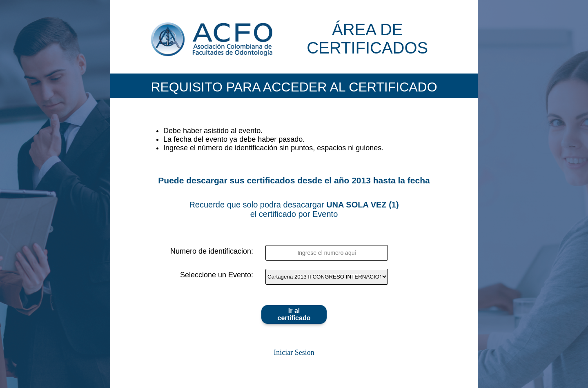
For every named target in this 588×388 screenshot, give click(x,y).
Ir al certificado (294, 314)
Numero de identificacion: (212, 251)
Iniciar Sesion (294, 352)
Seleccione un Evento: (217, 275)
